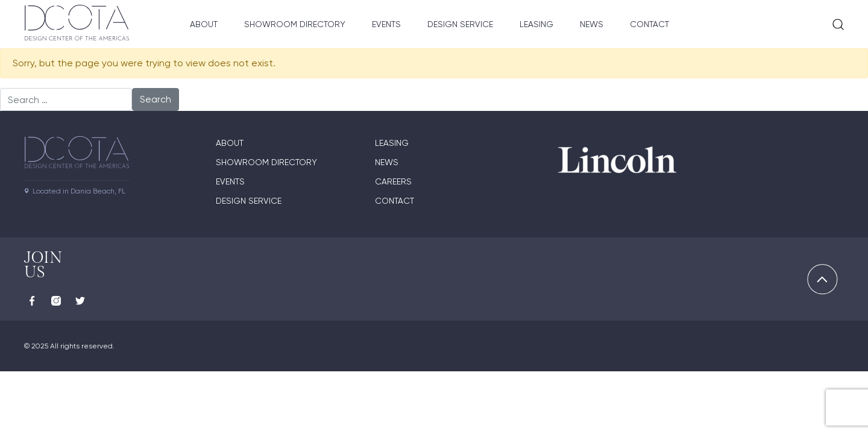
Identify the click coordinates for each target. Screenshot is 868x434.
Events (386, 24)
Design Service (460, 24)
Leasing (536, 24)
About (204, 24)
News (592, 24)
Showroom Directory (295, 24)
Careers (393, 181)
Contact (649, 24)
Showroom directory (266, 162)
